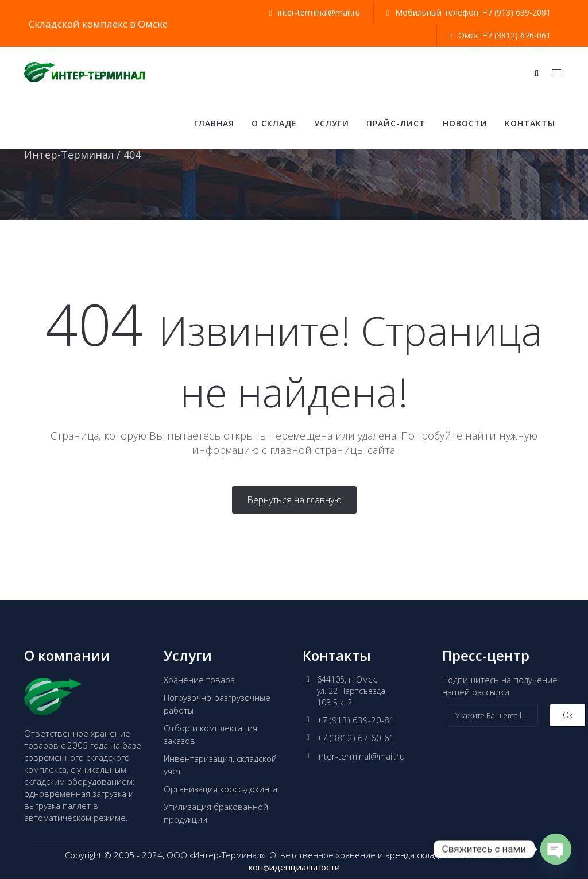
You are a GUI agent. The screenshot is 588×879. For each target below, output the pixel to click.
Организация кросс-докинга (220, 789)
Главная (214, 123)
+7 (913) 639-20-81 (356, 720)
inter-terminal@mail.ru (361, 756)
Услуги (332, 123)
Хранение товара (199, 680)
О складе (274, 123)
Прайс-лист (396, 123)
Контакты (530, 123)
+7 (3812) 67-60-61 (356, 738)
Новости (465, 123)
